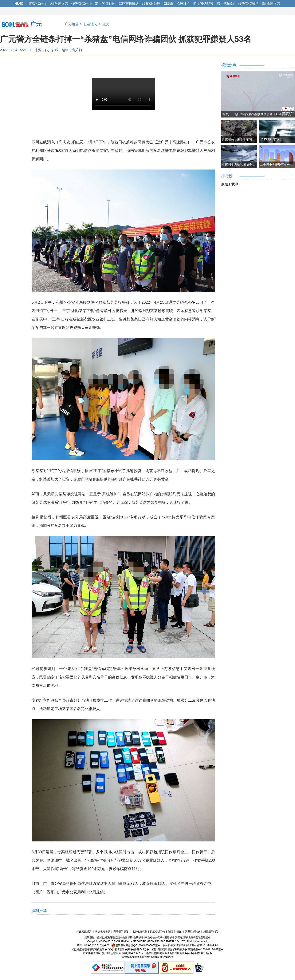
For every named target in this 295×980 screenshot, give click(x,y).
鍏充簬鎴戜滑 (84, 932)
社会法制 (90, 24)
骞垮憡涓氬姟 (121, 932)
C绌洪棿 (184, 4)
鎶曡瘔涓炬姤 (211, 932)
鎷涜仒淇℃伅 (158, 932)
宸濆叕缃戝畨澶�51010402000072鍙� (136, 945)
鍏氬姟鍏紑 (151, 4)
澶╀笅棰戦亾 (105, 4)
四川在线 (52, 50)
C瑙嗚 (169, 4)
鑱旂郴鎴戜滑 (139, 932)
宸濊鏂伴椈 (38, 4)
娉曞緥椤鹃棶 (193, 932)
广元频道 (72, 24)
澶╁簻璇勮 (226, 4)
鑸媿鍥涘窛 (271, 4)
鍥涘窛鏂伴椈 (82, 4)
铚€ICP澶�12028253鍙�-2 (93, 945)
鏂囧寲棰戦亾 (129, 4)
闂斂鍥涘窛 (59, 4)
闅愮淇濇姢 (175, 932)
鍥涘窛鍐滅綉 (248, 4)
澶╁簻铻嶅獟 (203, 4)
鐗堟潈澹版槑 (102, 932)
